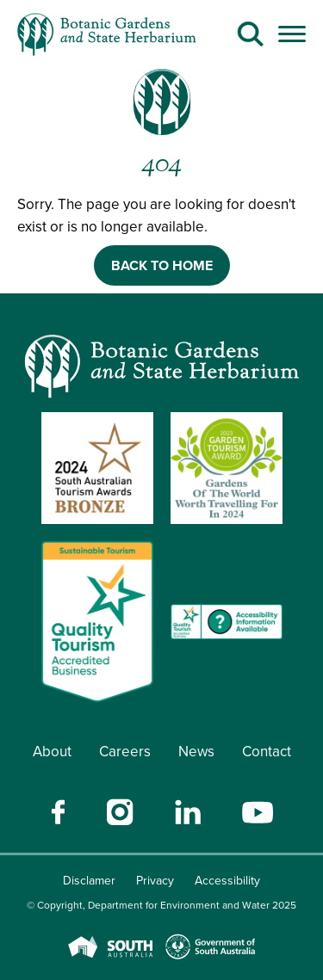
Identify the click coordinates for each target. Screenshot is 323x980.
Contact (267, 752)
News (196, 752)
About (52, 752)
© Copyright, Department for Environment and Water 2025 (161, 905)
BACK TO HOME (162, 265)
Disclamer (89, 881)
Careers (125, 752)
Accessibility (227, 881)
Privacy (155, 881)
